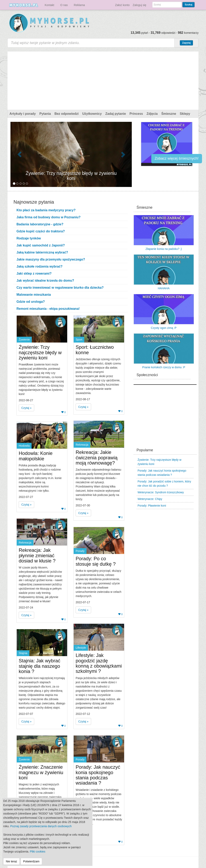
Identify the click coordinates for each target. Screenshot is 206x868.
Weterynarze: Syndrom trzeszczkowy (161, 492)
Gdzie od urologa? (31, 302)
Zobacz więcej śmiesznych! (177, 158)
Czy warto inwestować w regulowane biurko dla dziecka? (60, 288)
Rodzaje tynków (29, 238)
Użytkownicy (92, 114)
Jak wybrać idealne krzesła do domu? (45, 281)
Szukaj (188, 5)
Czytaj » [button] (26, 408)
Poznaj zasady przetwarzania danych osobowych (41, 826)
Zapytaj (186, 43)
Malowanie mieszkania (34, 295)
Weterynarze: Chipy (150, 499)
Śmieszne (169, 114)
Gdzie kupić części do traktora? (41, 231)
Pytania (45, 114)
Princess (136, 114)
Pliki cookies (38, 852)
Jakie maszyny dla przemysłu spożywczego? (51, 259)
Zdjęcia (152, 114)
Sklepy (185, 114)
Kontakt (49, 5)
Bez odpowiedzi (67, 114)
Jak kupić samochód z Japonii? (41, 245)
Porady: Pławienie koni (152, 506)
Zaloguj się (139, 5)
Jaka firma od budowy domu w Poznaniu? (48, 217)
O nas (64, 5)
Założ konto (122, 5)
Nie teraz (11, 861)
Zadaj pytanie (116, 114)
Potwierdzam (31, 861)
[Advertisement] (103, 80)
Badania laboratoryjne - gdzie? (40, 224)
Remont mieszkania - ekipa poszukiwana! (48, 309)
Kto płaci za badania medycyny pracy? (46, 210)
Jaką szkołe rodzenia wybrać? (40, 266)
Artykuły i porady (23, 114)
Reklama (79, 5)
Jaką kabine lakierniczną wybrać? (42, 252)
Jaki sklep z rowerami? (34, 273)
